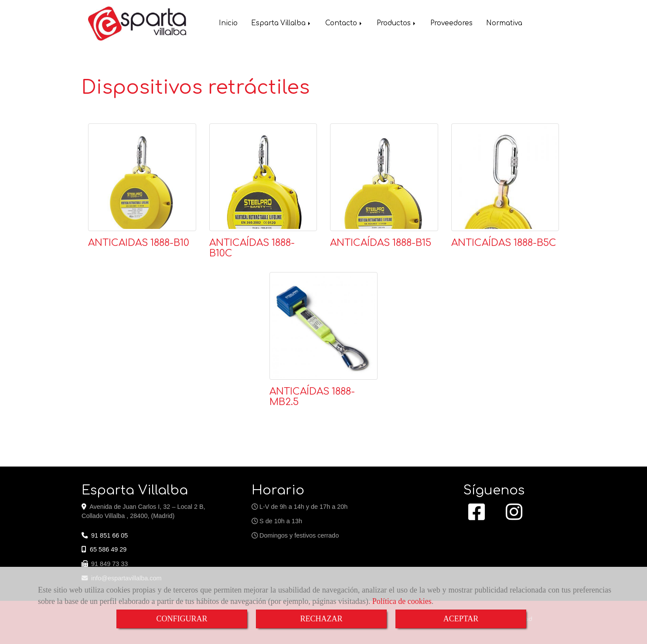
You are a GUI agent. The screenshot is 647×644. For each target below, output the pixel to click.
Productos (397, 24)
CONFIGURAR (182, 619)
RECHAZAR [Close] (321, 619)
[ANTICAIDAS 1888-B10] (142, 177)
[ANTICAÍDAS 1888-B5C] (505, 177)
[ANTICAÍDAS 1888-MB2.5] (323, 326)
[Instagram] (514, 517)
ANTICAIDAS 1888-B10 (139, 243)
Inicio (228, 24)
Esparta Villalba (281, 24)
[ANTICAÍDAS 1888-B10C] (263, 177)
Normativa (504, 24)
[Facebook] (477, 517)
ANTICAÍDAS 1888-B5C (504, 243)
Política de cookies (402, 601)
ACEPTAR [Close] (461, 619)
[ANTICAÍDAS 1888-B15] (384, 177)
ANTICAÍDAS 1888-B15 (381, 243)
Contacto (344, 24)
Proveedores (451, 24)
